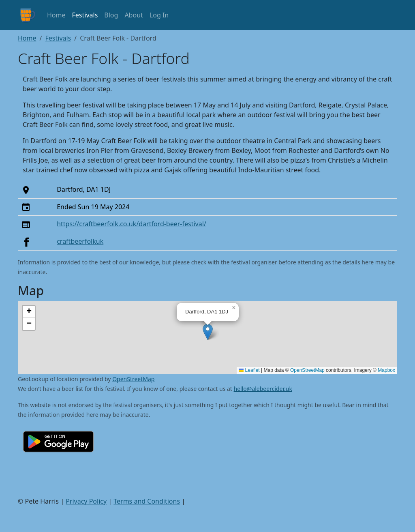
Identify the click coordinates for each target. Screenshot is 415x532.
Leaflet (249, 370)
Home (56, 15)
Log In (159, 15)
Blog (111, 15)
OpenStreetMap (307, 370)
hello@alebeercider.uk (263, 389)
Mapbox (386, 370)
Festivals (85, 15)
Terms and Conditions (147, 501)
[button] (208, 332)
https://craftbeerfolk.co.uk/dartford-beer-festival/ (132, 224)
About (134, 15)
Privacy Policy (86, 501)
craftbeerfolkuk (80, 241)
